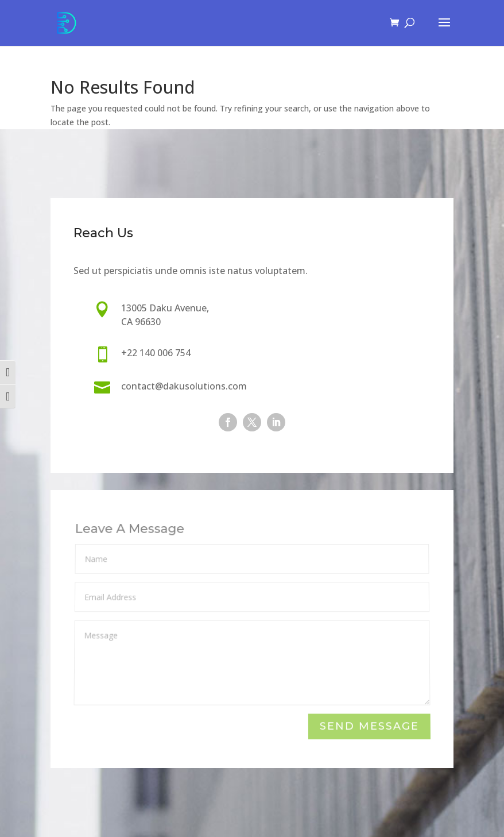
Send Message (369, 727)
